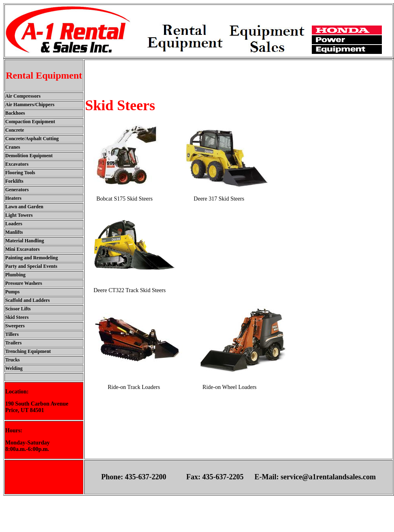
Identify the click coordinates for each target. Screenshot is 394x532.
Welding (14, 368)
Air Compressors (23, 96)
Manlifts (14, 232)
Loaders (14, 224)
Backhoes (15, 113)
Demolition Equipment (29, 156)
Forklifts (14, 181)
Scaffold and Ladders (28, 300)
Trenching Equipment (28, 351)
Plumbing (15, 275)
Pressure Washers (24, 283)
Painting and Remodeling (32, 258)
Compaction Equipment (30, 122)
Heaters (13, 198)
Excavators (17, 164)
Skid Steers (17, 317)
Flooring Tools (20, 173)
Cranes (13, 147)
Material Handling (25, 241)
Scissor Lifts (18, 309)
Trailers (13, 343)
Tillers (12, 334)
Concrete (15, 130)
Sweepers (15, 326)
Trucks (13, 360)
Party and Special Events (31, 266)
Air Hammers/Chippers (30, 105)
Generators (17, 190)
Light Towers (19, 215)
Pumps (12, 292)
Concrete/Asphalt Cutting (32, 139)
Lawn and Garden (24, 207)
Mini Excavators (22, 249)
